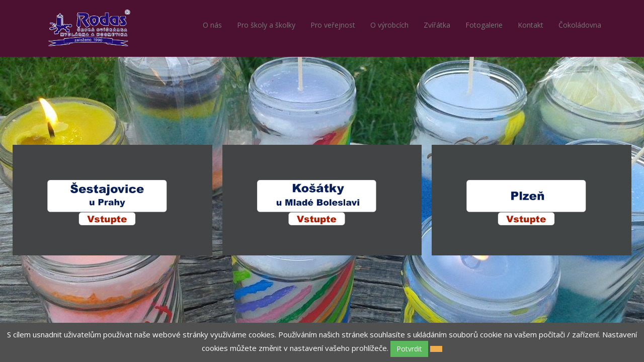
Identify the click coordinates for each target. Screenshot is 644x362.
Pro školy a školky (266, 25)
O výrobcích (389, 25)
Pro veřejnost (333, 25)
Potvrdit (409, 349)
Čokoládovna (580, 25)
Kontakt (531, 25)
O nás (212, 25)
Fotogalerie (484, 25)
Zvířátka (437, 25)
